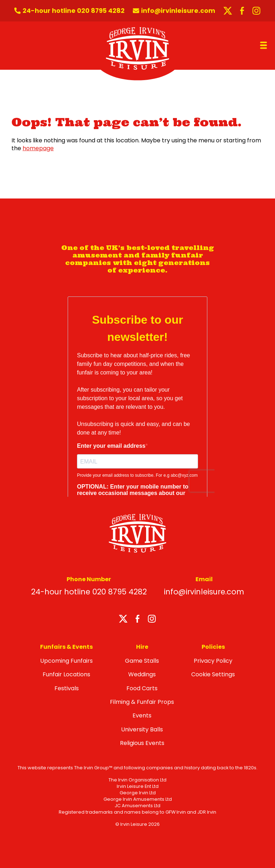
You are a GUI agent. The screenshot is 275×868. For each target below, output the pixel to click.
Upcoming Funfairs (66, 661)
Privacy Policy (213, 661)
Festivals (67, 688)
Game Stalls (142, 661)
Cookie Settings (213, 674)
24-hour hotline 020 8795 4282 (89, 592)
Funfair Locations (66, 674)
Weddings (142, 674)
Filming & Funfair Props (142, 702)
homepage (38, 148)
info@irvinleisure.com (204, 592)
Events (142, 715)
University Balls (142, 729)
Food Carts (142, 688)
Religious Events (142, 743)
